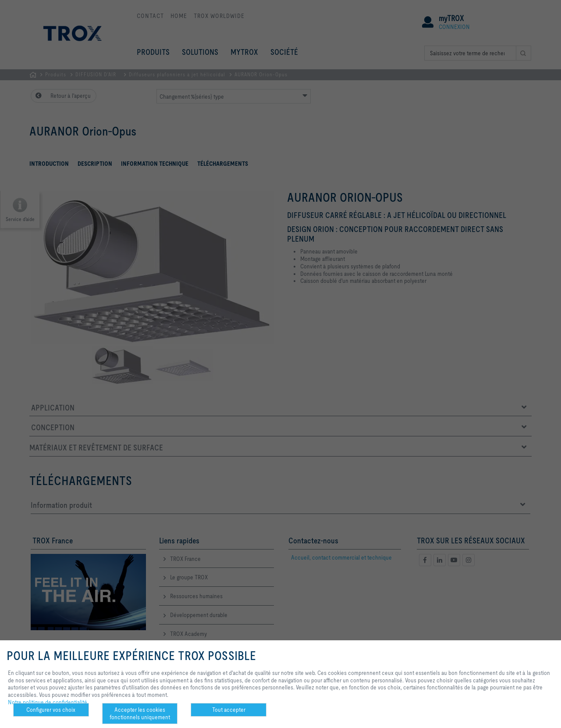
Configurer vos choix (51, 710)
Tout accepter (229, 710)
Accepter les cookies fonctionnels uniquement (140, 713)
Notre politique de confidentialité (48, 702)
